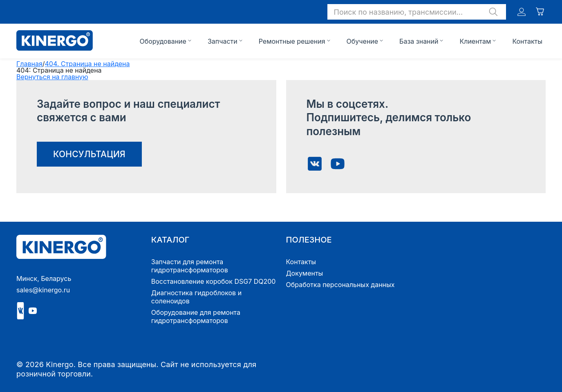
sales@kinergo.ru (43, 290)
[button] (417, 12)
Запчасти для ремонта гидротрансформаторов (190, 266)
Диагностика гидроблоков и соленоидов (196, 297)
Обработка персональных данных (340, 285)
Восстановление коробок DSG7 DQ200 (214, 281)
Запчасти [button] (223, 41)
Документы (305, 273)
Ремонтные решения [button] (292, 41)
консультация (89, 154)
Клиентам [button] (475, 41)
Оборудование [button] (163, 41)
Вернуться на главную (52, 77)
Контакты (527, 41)
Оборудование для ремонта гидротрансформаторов (196, 316)
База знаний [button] (419, 41)
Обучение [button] (363, 41)
